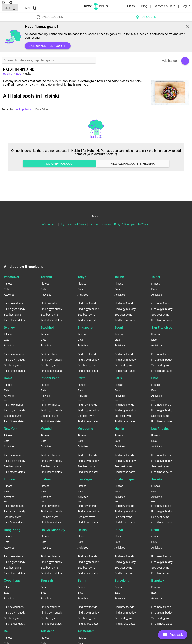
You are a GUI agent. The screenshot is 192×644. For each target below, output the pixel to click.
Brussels (47, 580)
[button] (173, 635)
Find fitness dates (14, 320)
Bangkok (158, 580)
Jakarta (157, 479)
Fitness (8, 284)
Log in (186, 6)
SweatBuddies (50, 17)
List (10, 8)
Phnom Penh (50, 378)
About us (53, 224)
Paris (118, 378)
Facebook (94, 224)
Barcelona (122, 580)
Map (31, 8)
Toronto (46, 277)
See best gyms (13, 315)
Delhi (155, 530)
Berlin (82, 580)
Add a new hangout (59, 164)
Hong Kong (12, 530)
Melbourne (85, 429)
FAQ (43, 224)
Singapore (85, 328)
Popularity (23, 109)
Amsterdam (86, 631)
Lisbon (46, 479)
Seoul (119, 328)
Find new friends (14, 304)
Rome (8, 378)
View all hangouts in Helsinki (133, 164)
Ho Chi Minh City (53, 530)
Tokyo (82, 277)
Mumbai (46, 429)
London (9, 479)
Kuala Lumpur (125, 479)
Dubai (119, 530)
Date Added (42, 109)
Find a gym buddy (14, 309)
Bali (7, 631)
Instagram (106, 224)
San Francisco (162, 328)
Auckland (48, 631)
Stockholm (49, 328)
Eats (19, 74)
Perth (82, 378)
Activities (9, 295)
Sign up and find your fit (48, 46)
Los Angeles (160, 429)
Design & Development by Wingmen (133, 224)
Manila (119, 429)
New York (11, 429)
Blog (145, 6)
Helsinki (83, 530)
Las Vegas (85, 479)
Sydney (9, 328)
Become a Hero (165, 6)
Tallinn (119, 277)
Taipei (156, 277)
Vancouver (12, 277)
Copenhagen (13, 580)
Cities (131, 6)
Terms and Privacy (77, 224)
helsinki (8, 74)
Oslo (155, 378)
